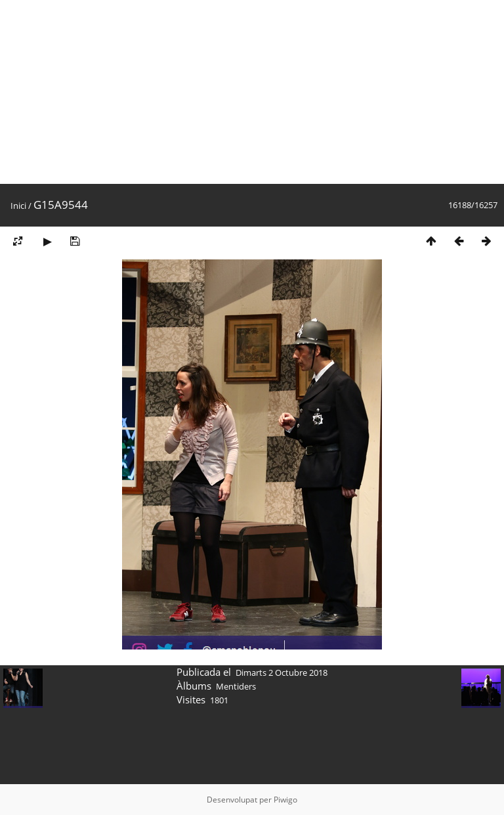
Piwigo (285, 800)
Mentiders (236, 686)
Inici (18, 206)
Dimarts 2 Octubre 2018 (282, 672)
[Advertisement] (252, 92)
